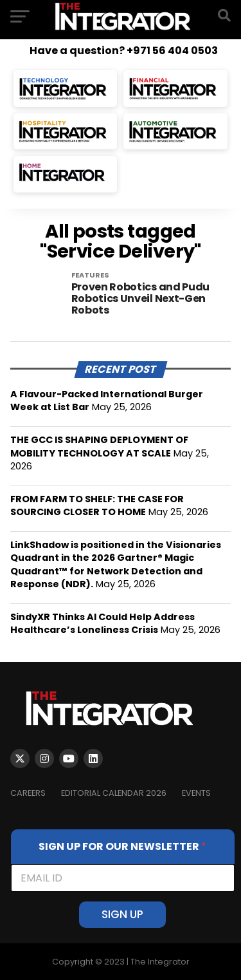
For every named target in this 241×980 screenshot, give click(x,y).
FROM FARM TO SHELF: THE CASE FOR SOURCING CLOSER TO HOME (97, 505)
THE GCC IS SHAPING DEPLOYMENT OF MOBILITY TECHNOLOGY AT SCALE (99, 446)
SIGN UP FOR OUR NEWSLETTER (122, 846)
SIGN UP (122, 914)
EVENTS (196, 793)
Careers (28, 793)
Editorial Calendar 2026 (114, 793)
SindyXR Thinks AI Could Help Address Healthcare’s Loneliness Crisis (103, 623)
